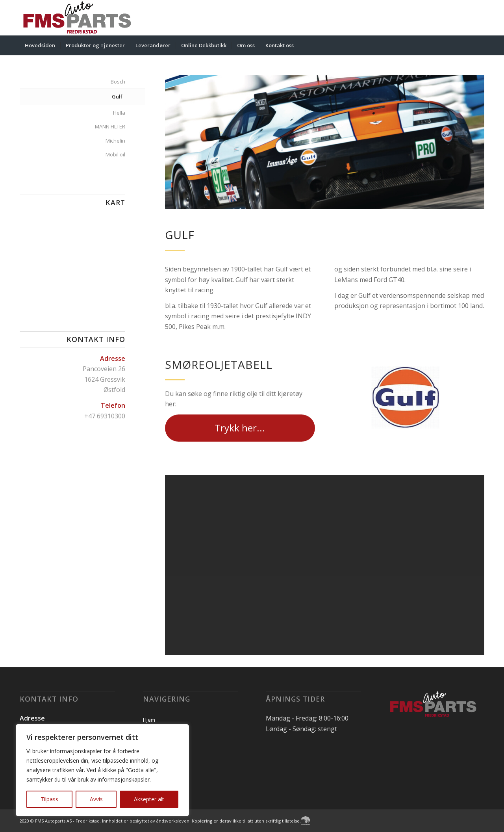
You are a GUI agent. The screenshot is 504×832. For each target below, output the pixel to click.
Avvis (96, 799)
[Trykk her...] (240, 439)
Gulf (117, 97)
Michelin (115, 141)
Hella (119, 113)
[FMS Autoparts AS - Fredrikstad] (77, 18)
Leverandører (159, 734)
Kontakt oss (157, 762)
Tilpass (49, 799)
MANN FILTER (110, 126)
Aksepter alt (149, 799)
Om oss (152, 748)
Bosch (118, 82)
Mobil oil (115, 154)
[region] (102, 770)
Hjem (149, 720)
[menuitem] (40, 45)
